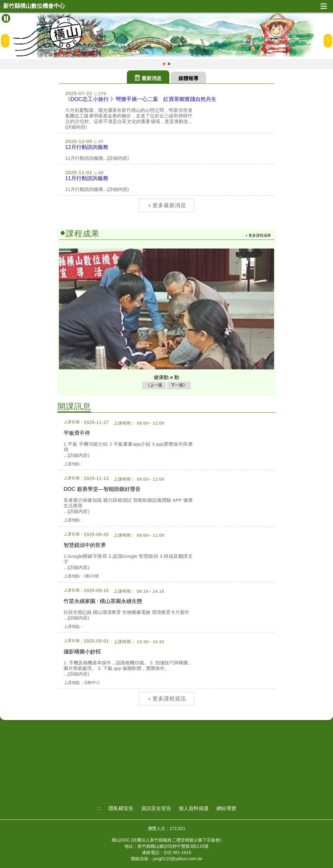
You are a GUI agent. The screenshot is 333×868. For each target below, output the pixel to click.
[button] (164, 64)
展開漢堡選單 (324, 6)
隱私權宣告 (121, 808)
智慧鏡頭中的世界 (85, 545)
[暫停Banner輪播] (6, 18)
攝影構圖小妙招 (82, 652)
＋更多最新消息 (166, 205)
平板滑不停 (77, 433)
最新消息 (152, 78)
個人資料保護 (194, 808)
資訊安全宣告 (156, 808)
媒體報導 (188, 78)
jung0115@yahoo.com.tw (177, 859)
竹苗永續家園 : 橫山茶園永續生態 (103, 601)
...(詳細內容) (77, 455)
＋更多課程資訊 (166, 699)
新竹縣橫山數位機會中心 (34, 6)
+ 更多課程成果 (258, 235)
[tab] (148, 77)
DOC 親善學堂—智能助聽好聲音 (102, 489)
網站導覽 (226, 808)
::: (2, 2)
